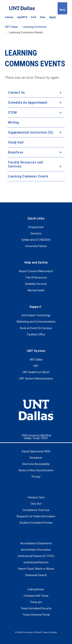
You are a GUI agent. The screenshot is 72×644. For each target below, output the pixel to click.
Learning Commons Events (28, 176)
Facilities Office (36, 334)
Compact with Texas (36, 596)
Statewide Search (36, 575)
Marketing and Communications (36, 322)
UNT (36, 366)
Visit (34, 17)
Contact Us (17, 92)
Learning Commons (35, 27)
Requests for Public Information (36, 516)
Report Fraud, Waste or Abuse (36, 569)
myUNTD (22, 17)
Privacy (36, 477)
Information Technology (36, 315)
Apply (53, 17)
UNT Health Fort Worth (36, 372)
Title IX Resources (36, 278)
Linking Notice (36, 589)
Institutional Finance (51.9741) (36, 556)
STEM (12, 112)
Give (43, 17)
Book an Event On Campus (36, 328)
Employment (36, 227)
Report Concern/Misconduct (36, 271)
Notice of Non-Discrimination (36, 470)
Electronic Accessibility (36, 464)
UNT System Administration (36, 379)
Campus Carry (36, 497)
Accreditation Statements (36, 543)
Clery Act (36, 504)
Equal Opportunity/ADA (36, 451)
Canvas (9, 17)
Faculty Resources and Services (25, 164)
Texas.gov (36, 602)
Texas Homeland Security (36, 608)
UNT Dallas (11, 27)
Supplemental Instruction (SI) (31, 132)
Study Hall (16, 142)
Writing (14, 122)
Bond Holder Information (36, 550)
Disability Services (36, 284)
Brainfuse (16, 152)
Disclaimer (36, 458)
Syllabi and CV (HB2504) (36, 240)
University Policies (36, 246)
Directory (36, 233)
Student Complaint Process (36, 523)
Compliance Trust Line (36, 510)
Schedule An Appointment (28, 102)
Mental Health (36, 290)
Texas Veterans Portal (36, 615)
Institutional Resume (36, 562)
